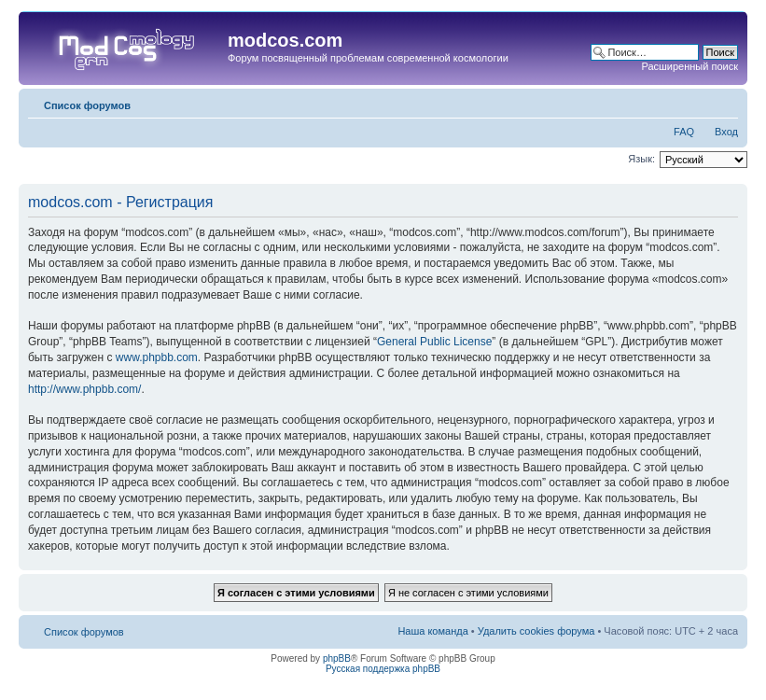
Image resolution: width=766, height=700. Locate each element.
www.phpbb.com (157, 357)
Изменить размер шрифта (724, 102)
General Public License (434, 342)
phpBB (337, 658)
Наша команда (432, 631)
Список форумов (87, 105)
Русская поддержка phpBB (383, 669)
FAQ (684, 132)
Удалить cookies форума (536, 631)
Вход (726, 132)
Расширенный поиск (689, 66)
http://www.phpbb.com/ (84, 389)
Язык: (641, 159)
